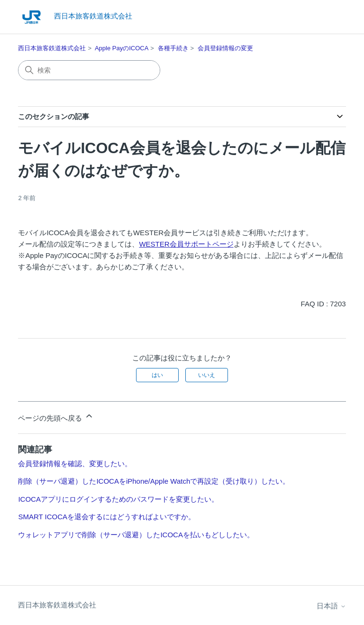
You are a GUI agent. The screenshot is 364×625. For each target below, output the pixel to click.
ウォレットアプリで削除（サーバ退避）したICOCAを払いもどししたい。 (136, 535)
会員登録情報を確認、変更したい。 (75, 464)
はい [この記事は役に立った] (157, 375)
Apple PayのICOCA (122, 48)
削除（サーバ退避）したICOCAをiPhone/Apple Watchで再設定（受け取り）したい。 (154, 481)
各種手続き (173, 48)
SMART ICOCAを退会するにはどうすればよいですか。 (107, 517)
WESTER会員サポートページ (186, 244)
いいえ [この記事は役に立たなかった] (207, 375)
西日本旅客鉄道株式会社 (52, 48)
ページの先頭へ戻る (56, 417)
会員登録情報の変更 (225, 48)
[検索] (89, 70)
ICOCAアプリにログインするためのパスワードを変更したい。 (118, 499)
